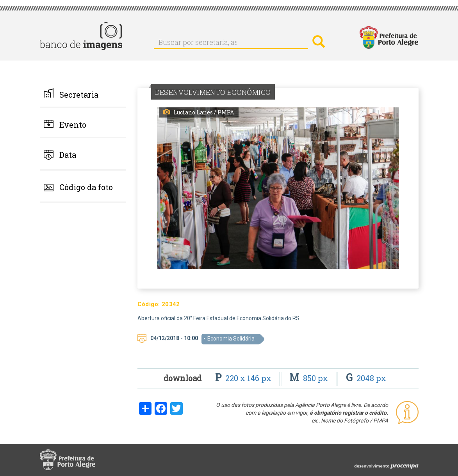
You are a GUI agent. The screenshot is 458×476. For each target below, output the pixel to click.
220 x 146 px (244, 378)
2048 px (366, 378)
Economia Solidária (231, 339)
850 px (310, 378)
